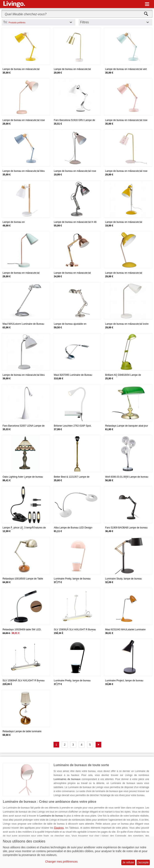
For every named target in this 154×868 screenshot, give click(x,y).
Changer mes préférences (61, 862)
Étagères (59, 828)
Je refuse (128, 862)
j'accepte (143, 862)
